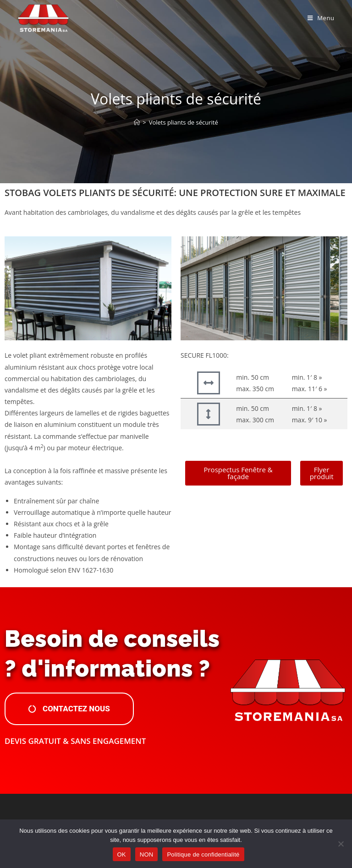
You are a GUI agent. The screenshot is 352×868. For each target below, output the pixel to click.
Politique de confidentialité (203, 854)
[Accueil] (137, 122)
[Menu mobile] (321, 18)
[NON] (341, 844)
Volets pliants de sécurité (184, 122)
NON (147, 854)
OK (122, 854)
